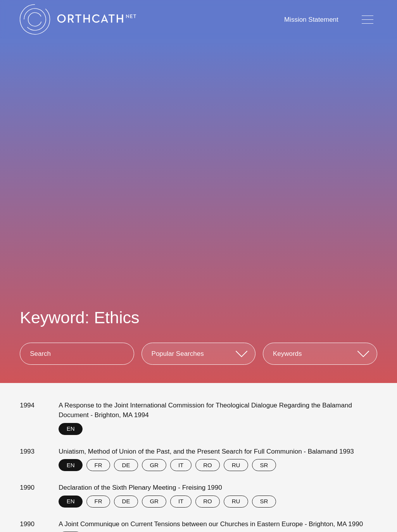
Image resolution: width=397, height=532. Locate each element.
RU (236, 465)
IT (181, 465)
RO (208, 465)
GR (154, 465)
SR (264, 465)
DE (126, 465)
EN (71, 429)
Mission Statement (311, 20)
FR (98, 465)
